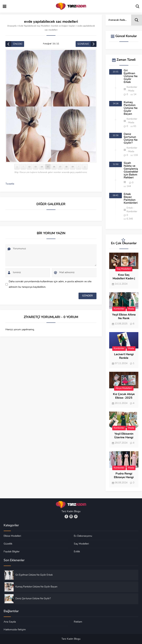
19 (73, 167)
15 (48, 167)
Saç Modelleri (124, 269)
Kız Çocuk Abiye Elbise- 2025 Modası (124, 398)
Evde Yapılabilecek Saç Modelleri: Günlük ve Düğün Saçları (47, 26)
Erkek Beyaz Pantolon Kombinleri (131, 199)
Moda (131, 91)
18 (66, 167)
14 (42, 167)
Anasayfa (12, 26)
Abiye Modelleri (124, 388)
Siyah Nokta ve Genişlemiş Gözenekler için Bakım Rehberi (131, 170)
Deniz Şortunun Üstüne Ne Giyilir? (131, 139)
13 (36, 167)
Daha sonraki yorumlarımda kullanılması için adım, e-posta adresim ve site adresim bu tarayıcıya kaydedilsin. (50, 284)
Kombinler (132, 87)
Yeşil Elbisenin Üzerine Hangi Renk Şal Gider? (124, 438)
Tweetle (10, 184)
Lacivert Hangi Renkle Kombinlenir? (124, 358)
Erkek (130, 208)
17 (60, 167)
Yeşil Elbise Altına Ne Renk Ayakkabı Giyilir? (124, 318)
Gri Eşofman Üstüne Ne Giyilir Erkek (131, 76)
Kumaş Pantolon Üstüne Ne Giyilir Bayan (131, 108)
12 (29, 167)
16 (54, 167)
